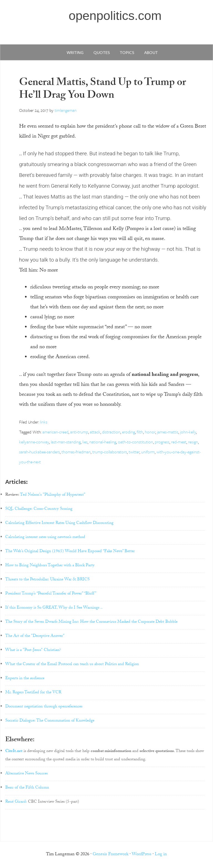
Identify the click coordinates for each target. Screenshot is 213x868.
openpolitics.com (115, 16)
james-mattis (168, 432)
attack (95, 432)
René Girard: (16, 802)
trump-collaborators (110, 452)
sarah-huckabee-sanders (40, 452)
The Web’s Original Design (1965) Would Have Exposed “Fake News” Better (70, 552)
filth (140, 432)
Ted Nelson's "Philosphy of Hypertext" (53, 495)
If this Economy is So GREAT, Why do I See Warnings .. (54, 608)
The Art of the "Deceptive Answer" (35, 636)
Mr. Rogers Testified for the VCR (33, 693)
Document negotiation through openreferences (44, 707)
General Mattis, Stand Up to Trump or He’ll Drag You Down (103, 90)
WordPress (142, 855)
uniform (148, 452)
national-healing (103, 442)
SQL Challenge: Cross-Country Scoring (39, 509)
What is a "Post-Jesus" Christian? (33, 650)
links (44, 422)
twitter (134, 452)
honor (150, 432)
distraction (111, 432)
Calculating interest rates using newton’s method (45, 538)
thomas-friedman (76, 452)
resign (193, 442)
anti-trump (79, 432)
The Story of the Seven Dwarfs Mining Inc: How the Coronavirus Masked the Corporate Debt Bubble (91, 622)
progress (162, 442)
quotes (102, 52)
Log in (161, 855)
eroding (129, 432)
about (151, 52)
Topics (127, 52)
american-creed (55, 432)
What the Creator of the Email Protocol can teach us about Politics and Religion (72, 665)
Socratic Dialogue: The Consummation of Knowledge (50, 721)
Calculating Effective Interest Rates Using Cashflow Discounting (59, 523)
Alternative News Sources (26, 774)
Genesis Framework (111, 855)
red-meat (179, 442)
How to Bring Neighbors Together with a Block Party (50, 566)
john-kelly (188, 432)
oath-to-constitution (135, 442)
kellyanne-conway (34, 442)
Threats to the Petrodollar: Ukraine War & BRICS (47, 580)
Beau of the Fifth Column (27, 788)
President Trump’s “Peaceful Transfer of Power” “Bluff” (51, 594)
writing (75, 52)
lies (85, 442)
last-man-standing (66, 442)
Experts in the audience (25, 679)
